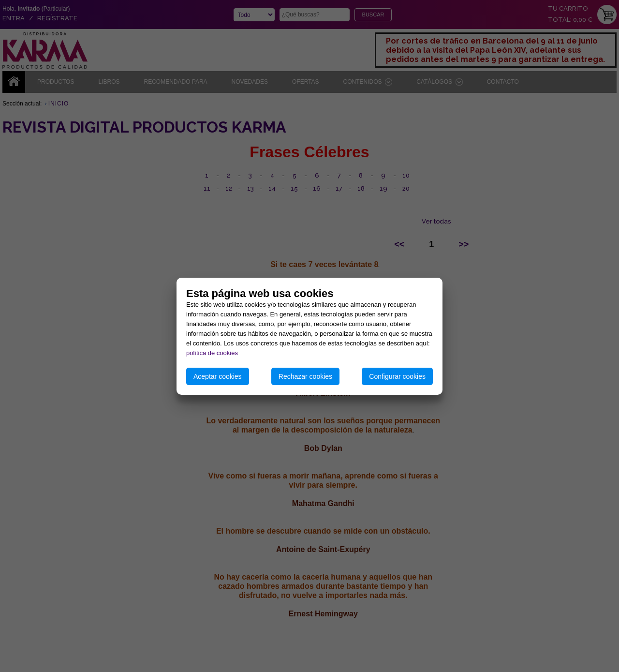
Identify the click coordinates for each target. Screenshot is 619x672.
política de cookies (212, 353)
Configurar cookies (397, 376)
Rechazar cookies (305, 376)
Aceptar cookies (218, 376)
